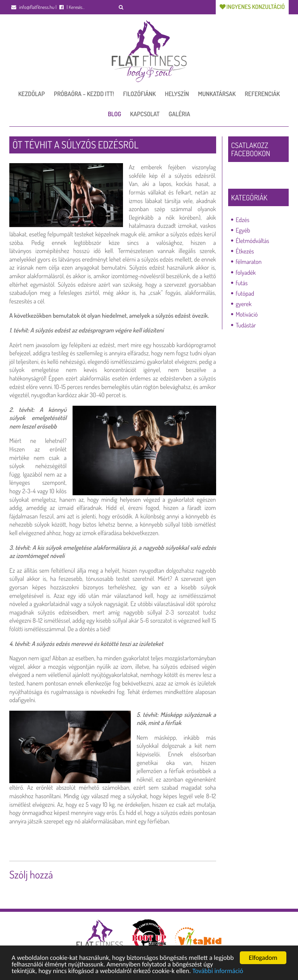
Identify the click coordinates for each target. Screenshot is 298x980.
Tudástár (246, 325)
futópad (245, 293)
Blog (114, 114)
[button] (121, 7)
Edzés (243, 220)
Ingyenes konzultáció (252, 7)
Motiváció (247, 314)
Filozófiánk (139, 94)
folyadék (246, 272)
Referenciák (262, 94)
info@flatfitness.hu (33, 7)
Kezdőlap (32, 94)
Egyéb (243, 230)
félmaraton (249, 262)
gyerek (244, 304)
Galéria (179, 114)
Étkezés (245, 251)
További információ (218, 972)
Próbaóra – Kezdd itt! (84, 94)
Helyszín (177, 94)
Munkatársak (217, 94)
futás (242, 283)
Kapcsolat (145, 114)
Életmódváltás (253, 241)
